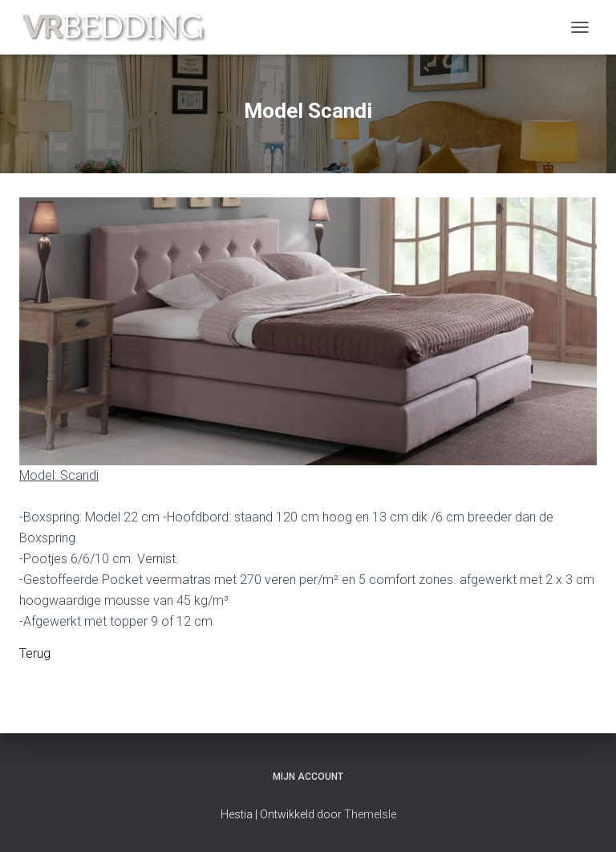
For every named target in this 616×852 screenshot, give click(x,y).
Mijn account (308, 777)
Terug (35, 653)
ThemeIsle (370, 814)
